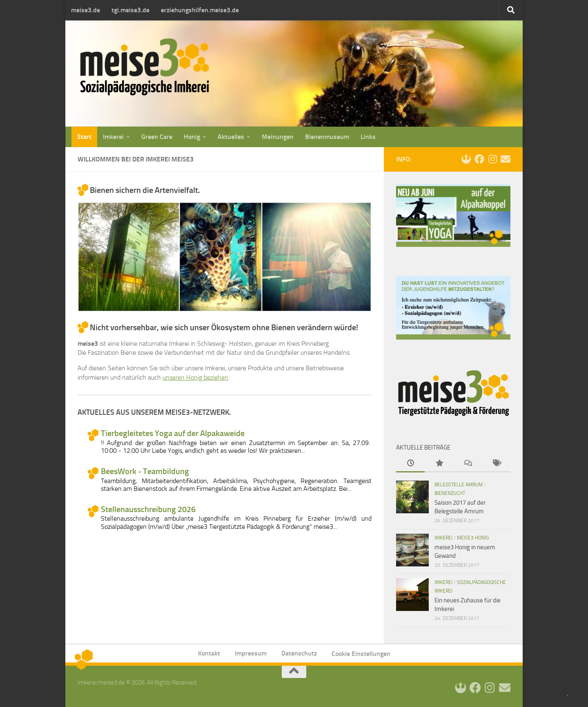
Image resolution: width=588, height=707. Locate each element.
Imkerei (113, 137)
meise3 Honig (473, 538)
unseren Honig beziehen (195, 377)
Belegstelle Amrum (459, 485)
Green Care (157, 137)
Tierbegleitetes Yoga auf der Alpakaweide (173, 433)
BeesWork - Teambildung (145, 471)
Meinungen (278, 137)
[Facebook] (479, 159)
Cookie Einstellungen (361, 654)
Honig (192, 137)
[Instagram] (492, 159)
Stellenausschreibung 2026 (148, 509)
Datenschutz (299, 653)
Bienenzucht (450, 493)
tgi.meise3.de (130, 10)
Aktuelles (231, 137)
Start (84, 137)
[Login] (466, 159)
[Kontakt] (506, 159)
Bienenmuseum (327, 137)
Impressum (251, 653)
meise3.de (86, 10)
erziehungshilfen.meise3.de (200, 10)
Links (368, 137)
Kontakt (209, 653)
